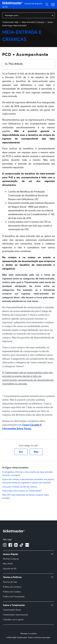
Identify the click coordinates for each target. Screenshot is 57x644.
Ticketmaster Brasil (12, 610)
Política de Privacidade (14, 596)
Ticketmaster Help (10, 22)
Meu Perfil (8, 564)
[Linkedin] (16, 546)
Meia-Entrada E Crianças (33, 22)
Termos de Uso (10, 582)
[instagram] (5, 546)
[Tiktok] (22, 546)
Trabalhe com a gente (13, 619)
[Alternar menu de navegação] (52, 4)
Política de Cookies (12, 592)
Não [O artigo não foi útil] (36, 452)
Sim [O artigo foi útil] (21, 452)
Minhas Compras (11, 559)
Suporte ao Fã (10, 568)
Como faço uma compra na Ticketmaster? (22, 491)
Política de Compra (12, 587)
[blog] (27, 546)
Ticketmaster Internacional (15, 615)
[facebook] (10, 546)
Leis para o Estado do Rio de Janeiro (20, 487)
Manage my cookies (29, 633)
